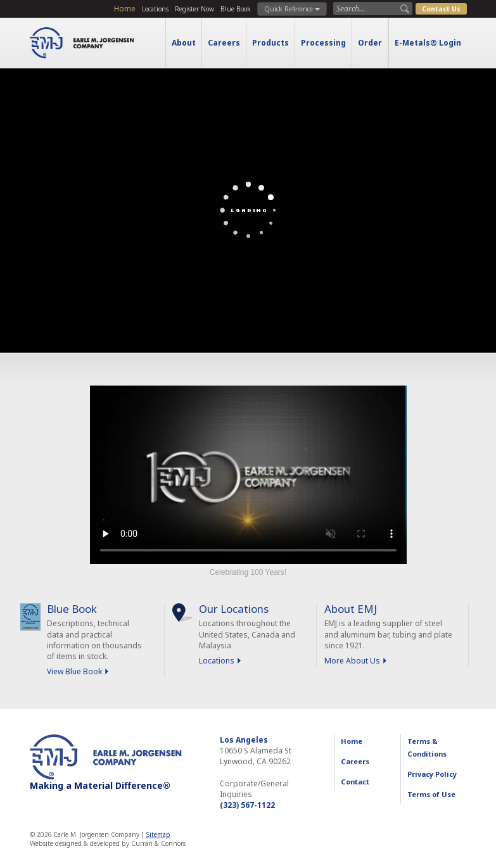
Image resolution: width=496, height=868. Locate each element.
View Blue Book (74, 671)
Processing (323, 43)
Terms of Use (431, 794)
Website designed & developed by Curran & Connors (108, 843)
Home (125, 9)
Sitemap (158, 834)
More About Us (352, 661)
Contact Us (441, 9)
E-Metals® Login (428, 43)
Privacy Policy (432, 774)
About (184, 43)
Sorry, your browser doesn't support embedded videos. (248, 475)
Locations (155, 9)
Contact (355, 782)
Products (270, 43)
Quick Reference (292, 9)
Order (370, 43)
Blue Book (236, 9)
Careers (224, 43)
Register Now (194, 9)
